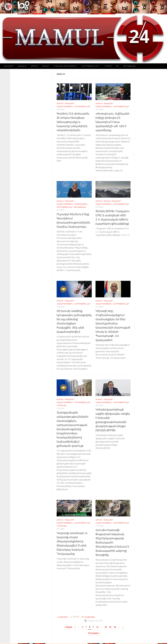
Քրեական (62, 406)
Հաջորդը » (90, 618)
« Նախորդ (62, 618)
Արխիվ (32, 67)
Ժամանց (21, 67)
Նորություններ (85, 67)
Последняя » (94, 634)
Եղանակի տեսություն (61, 67)
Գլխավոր (8, 67)
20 (106, 628)
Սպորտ (103, 67)
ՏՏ (111, 67)
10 (78, 618)
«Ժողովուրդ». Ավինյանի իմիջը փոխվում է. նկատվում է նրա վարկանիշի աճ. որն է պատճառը (112, 123)
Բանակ (43, 67)
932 (83, 618)
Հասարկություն (65, 107)
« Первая (68, 628)
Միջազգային (81, 205)
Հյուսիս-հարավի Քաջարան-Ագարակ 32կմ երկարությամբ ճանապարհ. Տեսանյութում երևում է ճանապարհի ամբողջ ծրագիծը (112, 543)
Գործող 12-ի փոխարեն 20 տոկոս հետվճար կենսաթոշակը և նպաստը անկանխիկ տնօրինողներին (73, 123)
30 (110, 628)
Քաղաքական (122, 67)
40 (115, 628)
